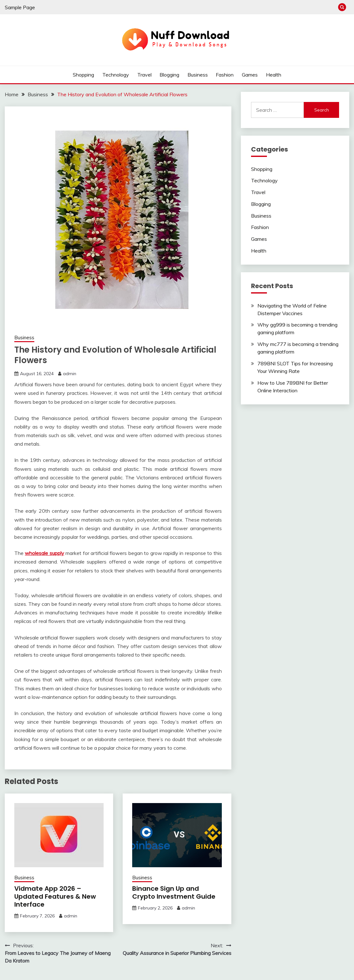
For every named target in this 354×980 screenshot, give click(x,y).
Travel (144, 75)
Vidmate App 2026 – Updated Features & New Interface (55, 896)
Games (250, 75)
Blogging (169, 75)
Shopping (83, 75)
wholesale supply (44, 553)
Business (198, 75)
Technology (116, 75)
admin (70, 374)
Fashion (225, 75)
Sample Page (20, 7)
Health (274, 75)
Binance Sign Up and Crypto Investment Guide (174, 892)
